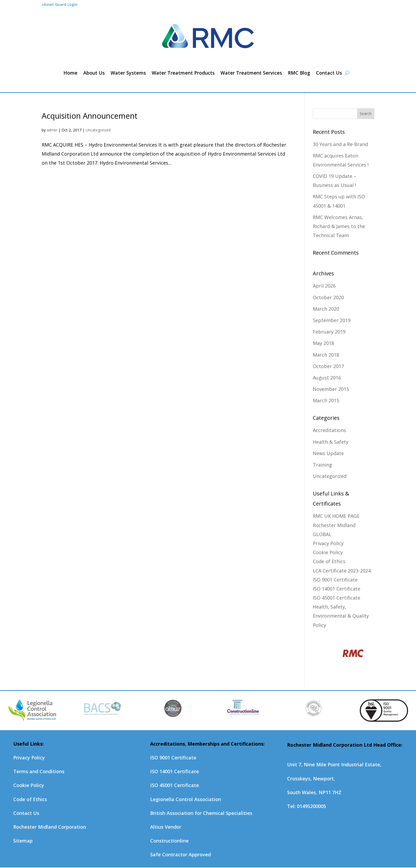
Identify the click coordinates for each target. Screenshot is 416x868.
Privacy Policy (328, 543)
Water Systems (128, 73)
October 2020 (328, 297)
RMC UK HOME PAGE (336, 516)
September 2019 (332, 320)
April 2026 (324, 286)
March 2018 (326, 355)
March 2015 (326, 400)
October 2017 (328, 366)
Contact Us (329, 73)
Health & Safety (331, 442)
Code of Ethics (329, 561)
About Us (94, 73)
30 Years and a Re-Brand (340, 144)
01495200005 (311, 806)
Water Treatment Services (251, 73)
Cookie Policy (328, 552)
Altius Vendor (166, 827)
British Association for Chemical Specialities (201, 813)
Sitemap (23, 841)
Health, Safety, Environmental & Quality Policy (341, 616)
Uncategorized (98, 130)
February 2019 (329, 332)
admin (52, 130)
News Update (328, 453)
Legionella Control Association (186, 799)
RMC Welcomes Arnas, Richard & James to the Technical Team (339, 226)
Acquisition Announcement (90, 116)
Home (70, 73)
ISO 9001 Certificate (335, 580)
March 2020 (326, 309)
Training (322, 465)
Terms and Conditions (39, 771)
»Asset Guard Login (60, 4)
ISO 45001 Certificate (337, 598)
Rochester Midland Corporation (50, 827)
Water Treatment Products (183, 73)
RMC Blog (299, 73)
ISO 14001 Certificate (337, 589)
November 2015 (331, 389)
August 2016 (327, 378)
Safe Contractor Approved (181, 854)
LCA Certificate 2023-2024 (342, 571)
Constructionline (169, 841)
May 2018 (323, 343)
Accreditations (329, 430)
